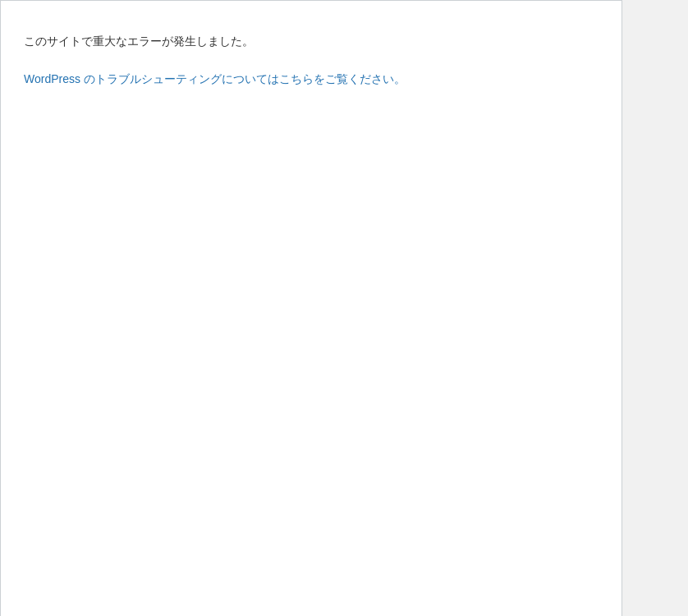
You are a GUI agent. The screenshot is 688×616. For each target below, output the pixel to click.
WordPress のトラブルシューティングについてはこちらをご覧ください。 (215, 79)
